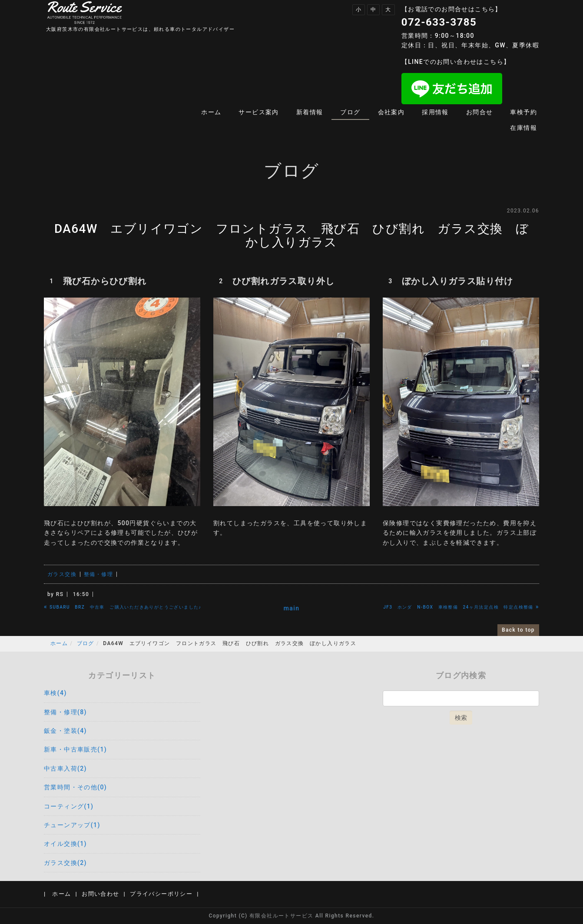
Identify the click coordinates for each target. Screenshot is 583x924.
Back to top (518, 630)
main (292, 608)
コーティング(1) (69, 806)
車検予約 (523, 112)
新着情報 (310, 112)
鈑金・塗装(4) (65, 731)
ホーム (211, 112)
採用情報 (435, 112)
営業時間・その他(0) (75, 787)
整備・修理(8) (65, 712)
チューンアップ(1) (72, 825)
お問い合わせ (100, 894)
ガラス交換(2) (65, 863)
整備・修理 (98, 574)
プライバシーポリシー (161, 894)
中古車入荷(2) (65, 768)
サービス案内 (258, 112)
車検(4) (55, 693)
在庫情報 (523, 128)
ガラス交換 (62, 574)
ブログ (350, 112)
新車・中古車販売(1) (75, 749)
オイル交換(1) (65, 844)
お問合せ (480, 112)
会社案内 (391, 112)
